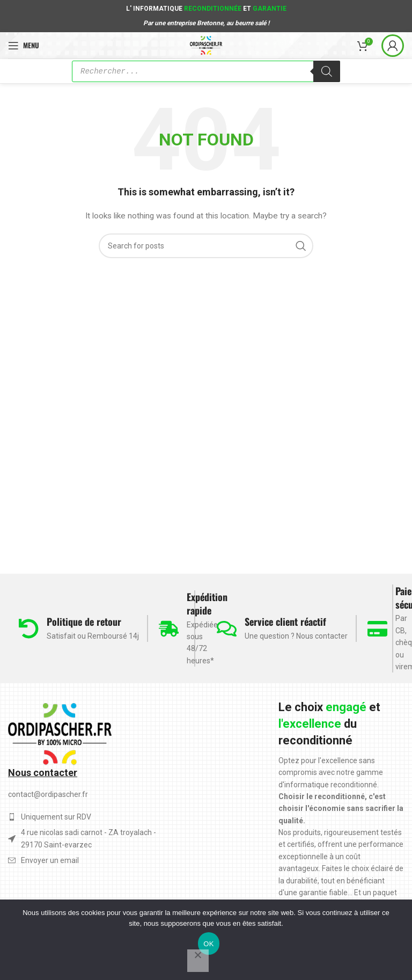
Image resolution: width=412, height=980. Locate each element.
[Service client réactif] (227, 629)
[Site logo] (206, 45)
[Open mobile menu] (24, 46)
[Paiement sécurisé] (377, 629)
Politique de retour (84, 621)
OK (208, 944)
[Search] (206, 246)
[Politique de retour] (29, 629)
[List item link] (89, 860)
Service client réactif (285, 621)
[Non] (198, 961)
